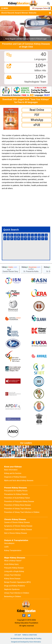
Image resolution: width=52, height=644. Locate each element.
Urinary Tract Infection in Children (17, 593)
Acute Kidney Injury (11, 564)
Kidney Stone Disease (12, 579)
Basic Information (11, 470)
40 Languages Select (40, 8)
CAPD (6, 547)
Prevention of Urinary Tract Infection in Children (22, 512)
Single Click (27, 47)
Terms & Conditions (29, 635)
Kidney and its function (13, 473)
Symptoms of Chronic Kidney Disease (18, 526)
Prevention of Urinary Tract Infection (18, 509)
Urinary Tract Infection (12, 575)
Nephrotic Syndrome (12, 589)
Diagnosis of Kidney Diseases (15, 477)
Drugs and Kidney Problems (15, 586)
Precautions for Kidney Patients (16, 494)
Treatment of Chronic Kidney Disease (18, 530)
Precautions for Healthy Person (16, 491)
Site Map (18, 635)
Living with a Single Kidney (14, 571)
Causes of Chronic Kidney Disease (17, 522)
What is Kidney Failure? (13, 561)
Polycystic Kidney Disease (14, 568)
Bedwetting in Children (13, 597)
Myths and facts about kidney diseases (19, 480)
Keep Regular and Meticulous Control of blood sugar (26, 39)
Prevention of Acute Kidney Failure (17, 498)
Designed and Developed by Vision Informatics (26, 642)
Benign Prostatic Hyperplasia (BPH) (17, 582)
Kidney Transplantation (13, 550)
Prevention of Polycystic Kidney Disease (19, 501)
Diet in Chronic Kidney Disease (16, 533)
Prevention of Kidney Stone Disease (17, 505)
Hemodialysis (9, 543)
